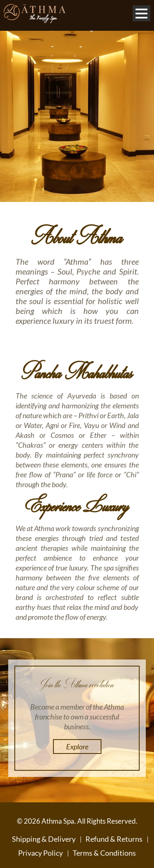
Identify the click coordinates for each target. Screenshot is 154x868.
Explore (77, 747)
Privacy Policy (40, 853)
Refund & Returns (114, 839)
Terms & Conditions (104, 853)
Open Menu (141, 13)
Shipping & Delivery (44, 839)
